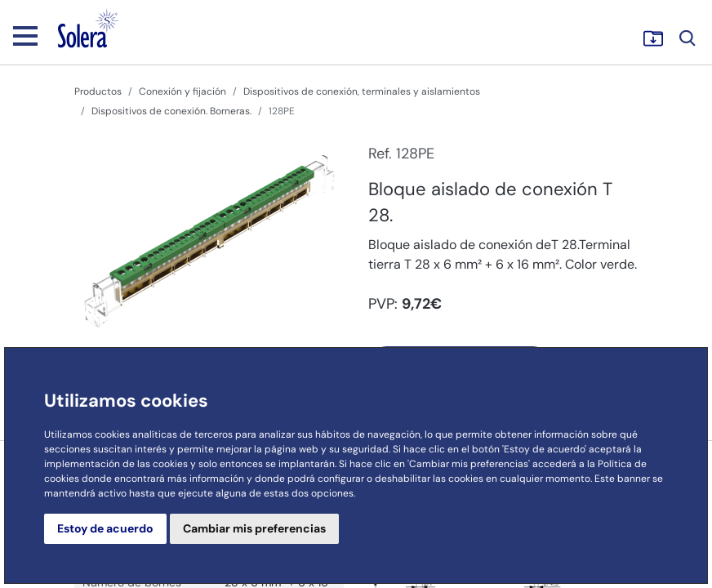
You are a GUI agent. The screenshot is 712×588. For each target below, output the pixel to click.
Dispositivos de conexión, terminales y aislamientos (362, 91)
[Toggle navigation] (25, 35)
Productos (98, 91)
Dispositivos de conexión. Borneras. (171, 111)
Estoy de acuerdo (105, 528)
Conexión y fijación (182, 91)
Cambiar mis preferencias (254, 528)
